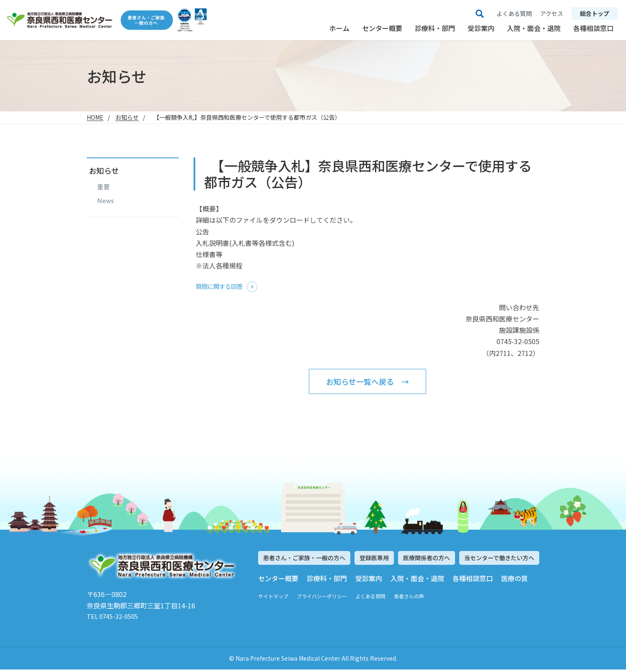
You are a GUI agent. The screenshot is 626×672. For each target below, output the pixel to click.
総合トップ (595, 13)
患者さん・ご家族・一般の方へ (304, 559)
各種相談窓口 (593, 28)
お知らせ (127, 117)
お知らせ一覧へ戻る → (367, 382)
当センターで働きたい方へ (499, 559)
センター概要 (382, 28)
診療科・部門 (435, 28)
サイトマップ (273, 597)
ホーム (339, 28)
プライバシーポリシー (322, 597)
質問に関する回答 (222, 287)
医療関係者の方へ (427, 559)
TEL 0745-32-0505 (115, 618)
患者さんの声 (409, 597)
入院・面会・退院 (534, 28)
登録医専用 (374, 559)
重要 (103, 187)
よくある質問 (370, 597)
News (106, 201)
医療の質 (515, 579)
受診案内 (481, 28)
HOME (95, 117)
